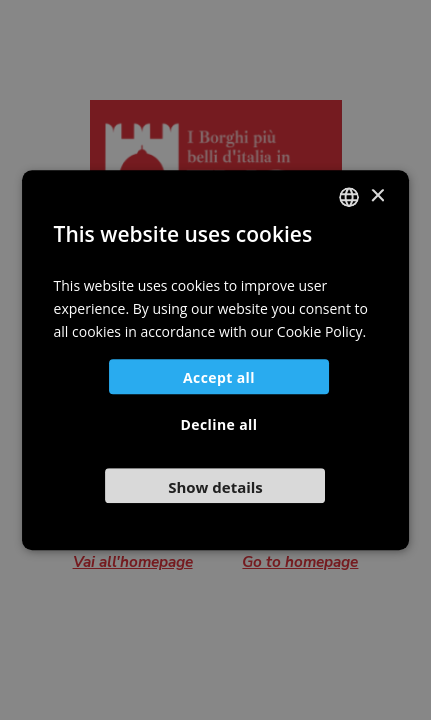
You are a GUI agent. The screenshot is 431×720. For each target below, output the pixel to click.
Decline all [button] (219, 424)
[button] (216, 485)
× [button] (376, 196)
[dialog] (215, 360)
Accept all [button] (219, 377)
